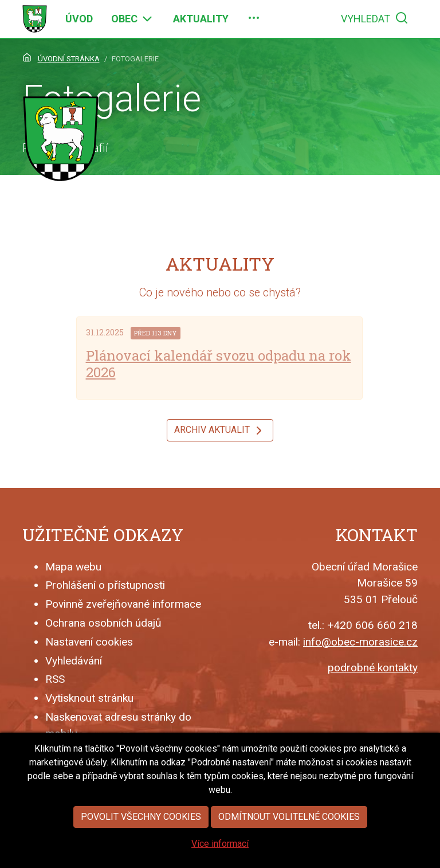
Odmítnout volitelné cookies (289, 838)
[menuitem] (79, 19)
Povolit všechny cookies (141, 838)
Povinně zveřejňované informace (123, 604)
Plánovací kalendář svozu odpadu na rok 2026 (219, 364)
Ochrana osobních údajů (103, 623)
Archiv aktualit (220, 431)
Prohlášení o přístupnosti (105, 585)
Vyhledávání (74, 661)
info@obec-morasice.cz (360, 642)
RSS (55, 679)
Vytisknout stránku (89, 698)
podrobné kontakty (373, 668)
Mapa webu (73, 567)
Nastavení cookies (89, 642)
